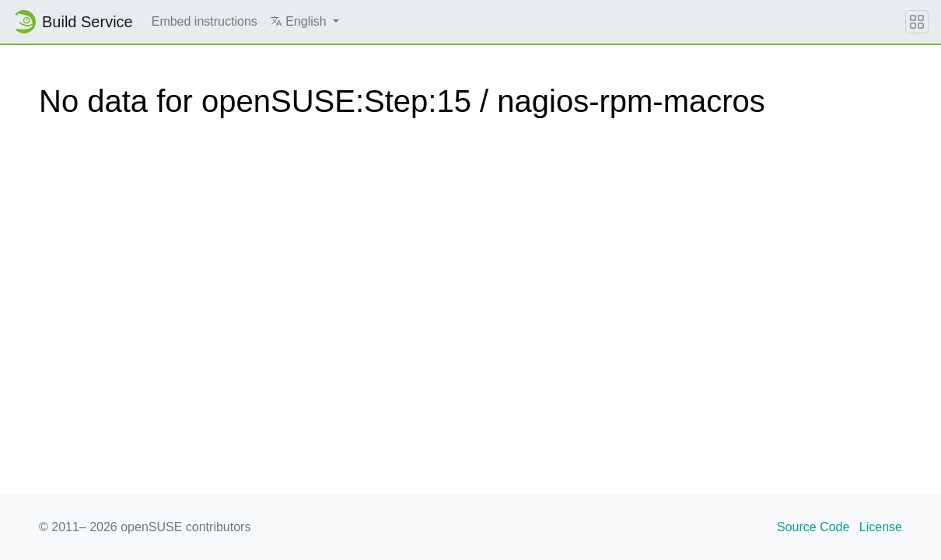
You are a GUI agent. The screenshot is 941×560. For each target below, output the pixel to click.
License (881, 527)
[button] (304, 22)
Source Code (813, 527)
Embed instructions (205, 21)
